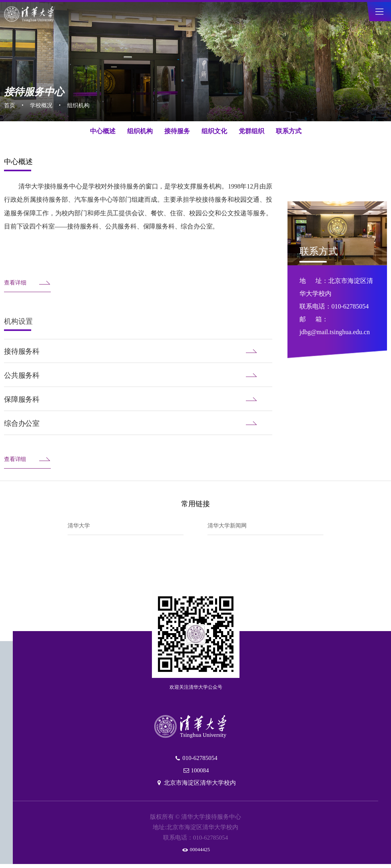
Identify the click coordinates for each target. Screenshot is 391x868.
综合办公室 (138, 423)
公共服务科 (138, 375)
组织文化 (214, 131)
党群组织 (251, 131)
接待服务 (177, 131)
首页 (10, 104)
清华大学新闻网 (230, 526)
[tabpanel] (195, 74)
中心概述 (103, 131)
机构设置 (18, 321)
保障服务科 (138, 399)
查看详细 (27, 283)
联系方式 (289, 131)
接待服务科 (138, 351)
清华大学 (80, 526)
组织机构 (85, 104)
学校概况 (44, 104)
